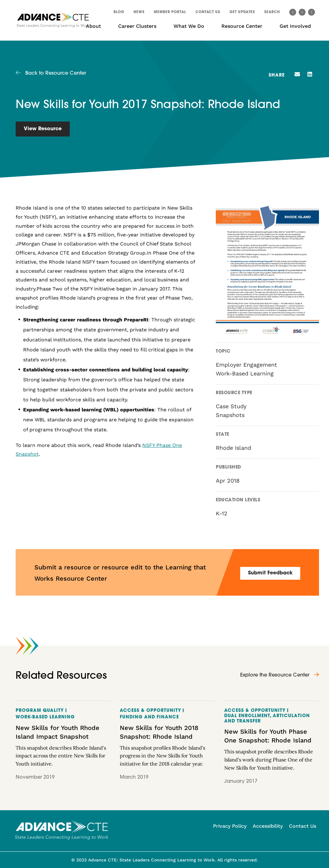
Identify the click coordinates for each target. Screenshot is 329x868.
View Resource (43, 129)
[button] (272, 13)
